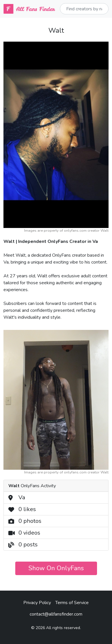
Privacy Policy (37, 603)
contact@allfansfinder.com (56, 614)
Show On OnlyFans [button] (56, 568)
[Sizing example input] (84, 9)
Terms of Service (72, 603)
